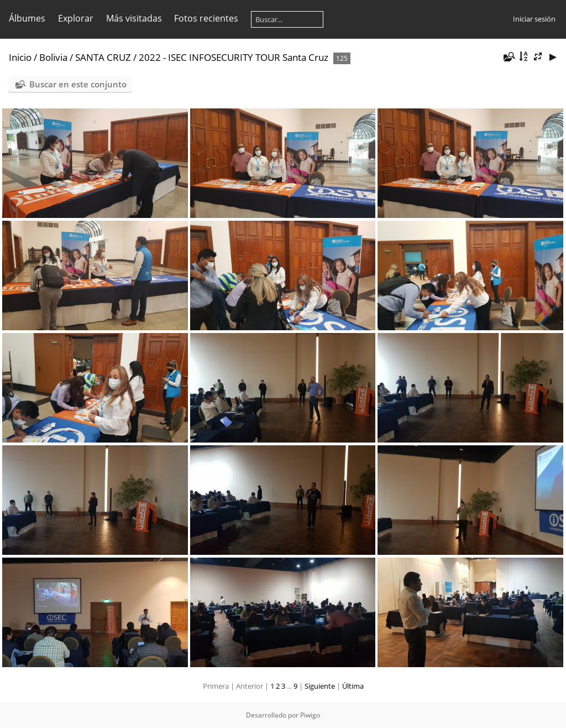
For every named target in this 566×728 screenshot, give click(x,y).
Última (353, 686)
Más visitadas (134, 18)
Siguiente (320, 686)
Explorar (76, 18)
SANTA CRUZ (103, 57)
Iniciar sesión (534, 19)
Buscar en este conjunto (78, 84)
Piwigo (310, 715)
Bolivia (53, 57)
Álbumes (27, 18)
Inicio (20, 57)
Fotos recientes (206, 18)
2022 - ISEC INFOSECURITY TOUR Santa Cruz (234, 57)
